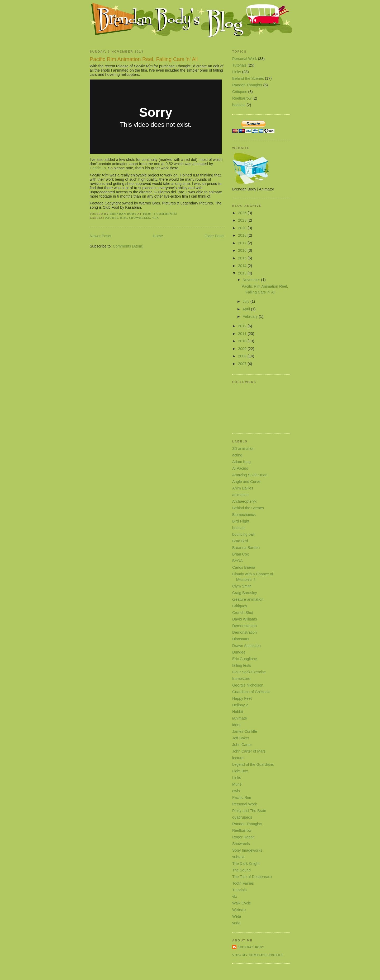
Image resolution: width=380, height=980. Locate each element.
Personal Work (245, 59)
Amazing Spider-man (250, 475)
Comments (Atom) (128, 246)
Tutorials (239, 65)
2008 (243, 356)
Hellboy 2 (240, 705)
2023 (243, 220)
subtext (238, 857)
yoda (236, 923)
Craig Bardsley (245, 593)
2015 (243, 258)
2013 (243, 273)
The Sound (241, 870)
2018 (243, 235)
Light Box (240, 771)
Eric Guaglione (245, 659)
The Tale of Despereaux (252, 877)
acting (237, 455)
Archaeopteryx (244, 501)
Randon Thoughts (247, 85)
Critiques (240, 92)
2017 (243, 243)
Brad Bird (240, 541)
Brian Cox (241, 554)
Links (237, 72)
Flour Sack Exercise (249, 672)
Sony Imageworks (247, 850)
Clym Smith (242, 586)
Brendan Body (251, 947)
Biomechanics (244, 515)
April (247, 309)
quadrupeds (242, 817)
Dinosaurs (241, 639)
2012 (243, 326)
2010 (243, 341)
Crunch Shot (243, 613)
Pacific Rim (116, 218)
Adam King (241, 462)
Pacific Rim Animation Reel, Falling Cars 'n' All (144, 59)
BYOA (237, 561)
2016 (243, 250)
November (252, 280)
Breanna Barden (246, 548)
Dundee (239, 652)
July (246, 301)
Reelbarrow (242, 98)
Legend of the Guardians (253, 764)
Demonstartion (244, 626)
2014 (243, 266)
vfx (156, 218)
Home (158, 236)
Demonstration (244, 632)
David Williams (245, 619)
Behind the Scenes (248, 78)
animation (240, 495)
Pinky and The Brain (249, 811)
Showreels (140, 218)
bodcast (239, 105)
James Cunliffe (245, 731)
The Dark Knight (246, 864)
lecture (238, 758)
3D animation (243, 449)
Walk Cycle (242, 903)
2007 (243, 364)
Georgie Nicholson (248, 685)
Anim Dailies (243, 488)
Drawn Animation (246, 646)
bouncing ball (243, 534)
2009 (243, 349)
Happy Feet (242, 698)
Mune (237, 784)
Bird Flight (241, 521)
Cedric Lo (98, 168)
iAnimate (240, 718)
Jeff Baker (241, 738)
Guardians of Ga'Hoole (251, 692)
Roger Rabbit (243, 837)
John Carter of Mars (249, 751)
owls (236, 791)
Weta (237, 916)
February (251, 316)
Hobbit (238, 712)
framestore (241, 679)
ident (236, 725)
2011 (243, 334)
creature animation (248, 599)
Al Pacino (240, 468)
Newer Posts (100, 236)
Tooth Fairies (243, 883)
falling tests (242, 665)
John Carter (242, 745)
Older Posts (214, 236)
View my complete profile (258, 955)
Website (239, 910)
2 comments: (166, 214)
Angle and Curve (246, 482)
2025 (243, 213)
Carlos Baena (244, 567)
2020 (243, 228)
